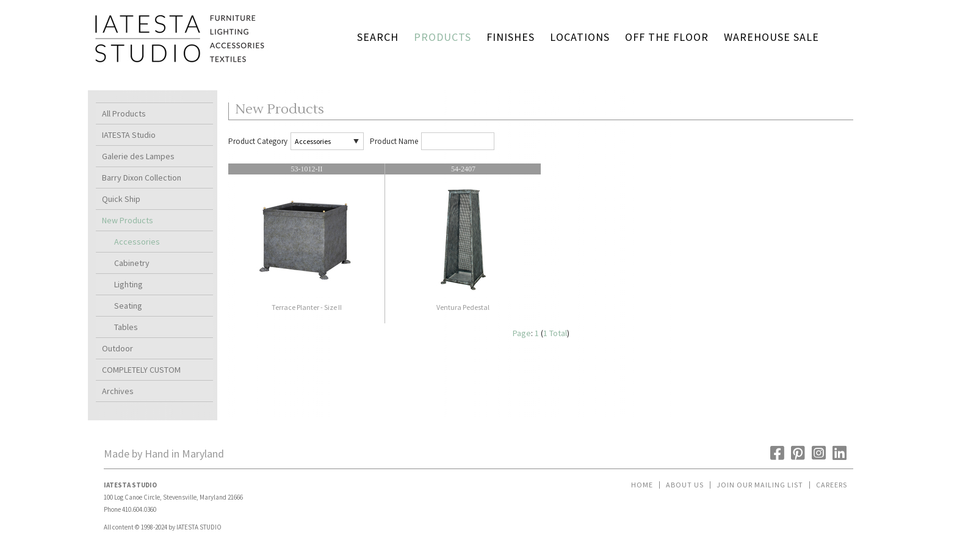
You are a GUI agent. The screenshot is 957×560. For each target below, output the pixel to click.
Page (522, 333)
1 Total (555, 333)
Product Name (394, 141)
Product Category (258, 141)
